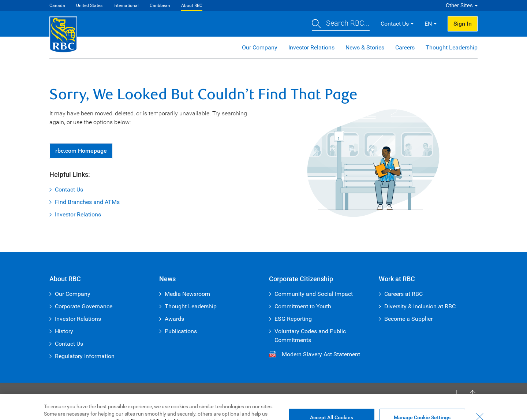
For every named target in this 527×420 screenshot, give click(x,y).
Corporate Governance (84, 306)
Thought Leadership (452, 47)
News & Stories (365, 47)
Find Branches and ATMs (87, 202)
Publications (181, 331)
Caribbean (160, 5)
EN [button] (428, 24)
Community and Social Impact (314, 294)
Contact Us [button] (395, 24)
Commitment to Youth (303, 306)
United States (89, 5)
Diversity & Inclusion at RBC (420, 306)
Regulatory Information (85, 356)
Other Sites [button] (459, 5)
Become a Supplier (408, 319)
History (64, 331)
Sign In (463, 24)
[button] (341, 24)
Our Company (260, 47)
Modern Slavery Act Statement (321, 354)
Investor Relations (311, 47)
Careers (405, 47)
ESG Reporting (293, 319)
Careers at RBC (403, 294)
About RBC (192, 5)
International (126, 5)
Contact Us (69, 189)
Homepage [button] (81, 151)
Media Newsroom (187, 294)
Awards (174, 319)
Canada (57, 5)
